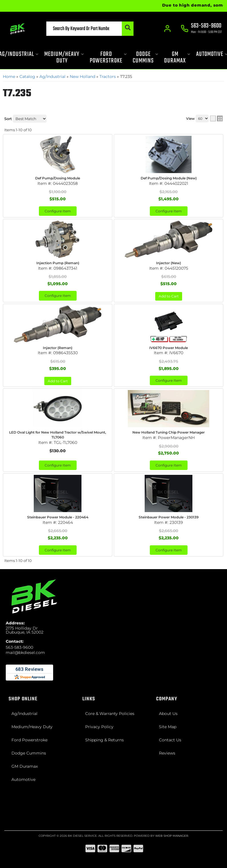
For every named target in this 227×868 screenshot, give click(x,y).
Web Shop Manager (172, 836)
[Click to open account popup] (168, 29)
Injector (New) (169, 263)
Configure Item (58, 211)
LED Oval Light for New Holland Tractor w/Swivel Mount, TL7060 (58, 435)
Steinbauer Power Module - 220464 (58, 517)
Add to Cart (169, 296)
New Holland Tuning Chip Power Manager (169, 432)
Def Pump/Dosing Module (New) (169, 178)
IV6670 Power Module (169, 348)
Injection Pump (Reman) (58, 263)
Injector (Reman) (58, 348)
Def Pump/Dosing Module (58, 178)
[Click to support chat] (201, 29)
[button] (90, 29)
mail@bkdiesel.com (25, 653)
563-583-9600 (19, 647)
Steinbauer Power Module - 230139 (169, 517)
